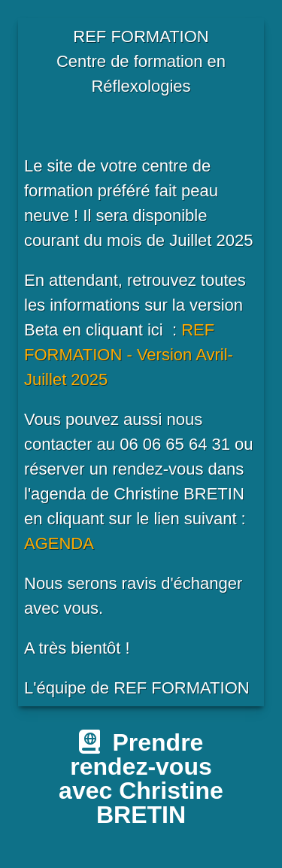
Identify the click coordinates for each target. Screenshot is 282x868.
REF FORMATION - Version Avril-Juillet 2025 (129, 355)
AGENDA (59, 543)
